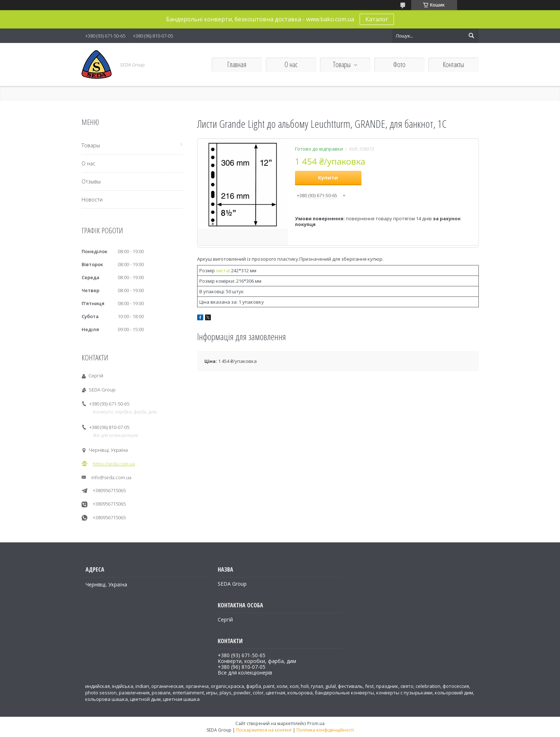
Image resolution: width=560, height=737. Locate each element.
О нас (291, 64)
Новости (92, 200)
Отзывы (91, 181)
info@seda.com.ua (111, 477)
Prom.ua (316, 723)
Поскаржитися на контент (264, 730)
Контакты (453, 64)
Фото (399, 64)
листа (222, 270)
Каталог (377, 19)
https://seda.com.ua (114, 464)
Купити (328, 177)
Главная (237, 64)
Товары (342, 64)
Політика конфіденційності (325, 730)
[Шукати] (472, 36)
